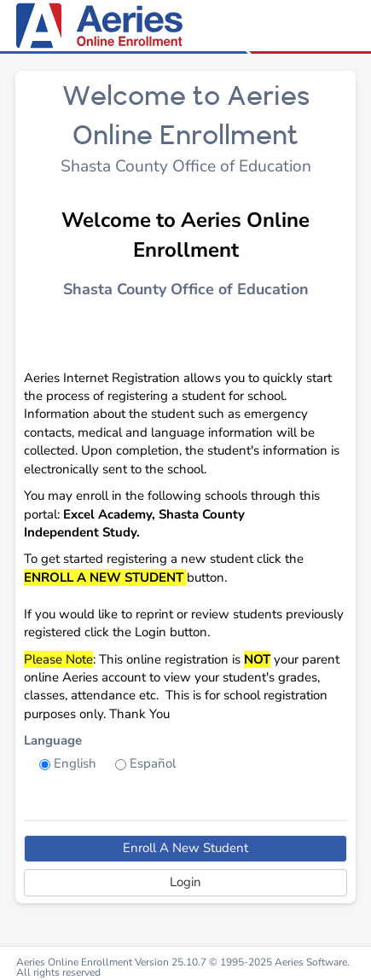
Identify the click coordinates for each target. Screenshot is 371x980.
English (75, 763)
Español (153, 763)
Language (53, 740)
